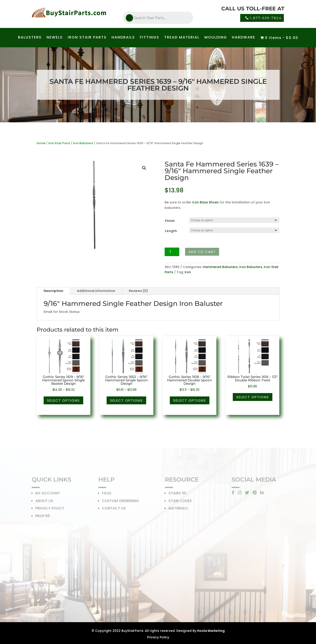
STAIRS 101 (177, 494)
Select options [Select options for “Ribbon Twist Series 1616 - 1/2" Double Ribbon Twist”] (253, 397)
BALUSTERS (30, 38)
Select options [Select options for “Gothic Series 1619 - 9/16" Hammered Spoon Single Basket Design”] (63, 400)
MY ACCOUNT (48, 494)
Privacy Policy (158, 637)
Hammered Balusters (220, 267)
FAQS (107, 494)
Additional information (96, 291)
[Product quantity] (172, 252)
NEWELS (55, 38)
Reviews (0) (138, 291)
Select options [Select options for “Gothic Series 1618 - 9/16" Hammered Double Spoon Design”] (190, 400)
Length (171, 231)
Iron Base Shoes (205, 202)
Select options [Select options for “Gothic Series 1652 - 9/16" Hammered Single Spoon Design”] (126, 400)
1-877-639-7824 (266, 18)
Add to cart (202, 252)
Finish (170, 221)
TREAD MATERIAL (182, 38)
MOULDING (216, 38)
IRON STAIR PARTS (87, 38)
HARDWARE (244, 38)
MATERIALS (178, 509)
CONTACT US (114, 509)
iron (188, 272)
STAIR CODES (180, 502)
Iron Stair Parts (59, 143)
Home (41, 143)
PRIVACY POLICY (50, 509)
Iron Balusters (83, 143)
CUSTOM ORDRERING (120, 502)
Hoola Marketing (211, 631)
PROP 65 (43, 517)
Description (53, 291)
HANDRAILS (123, 38)
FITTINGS (150, 38)
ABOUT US (44, 502)
